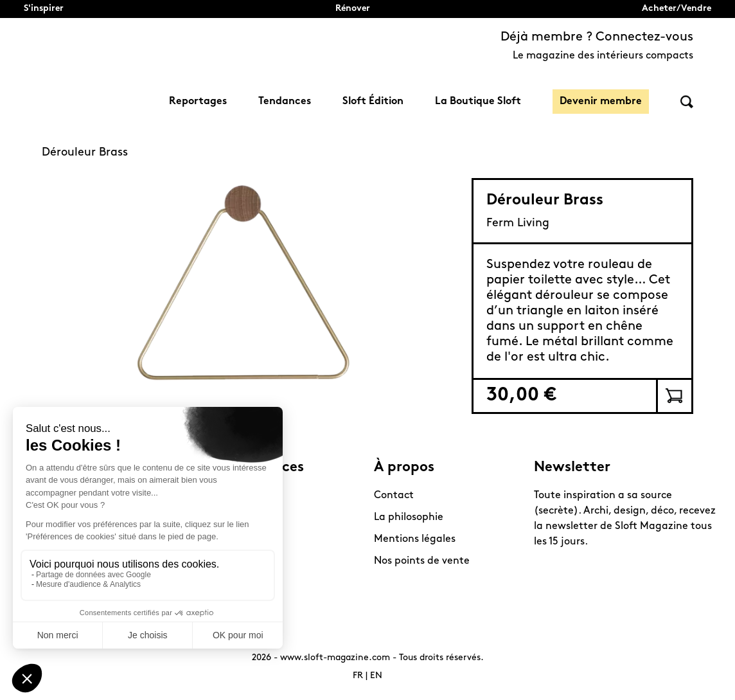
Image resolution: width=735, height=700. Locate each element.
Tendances (285, 102)
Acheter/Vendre (677, 9)
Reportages (198, 102)
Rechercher (687, 102)
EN (376, 676)
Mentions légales (415, 539)
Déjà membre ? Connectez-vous (597, 37)
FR (358, 676)
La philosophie (409, 517)
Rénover (353, 9)
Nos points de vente (422, 561)
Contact (394, 496)
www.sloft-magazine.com (335, 658)
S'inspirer (44, 9)
